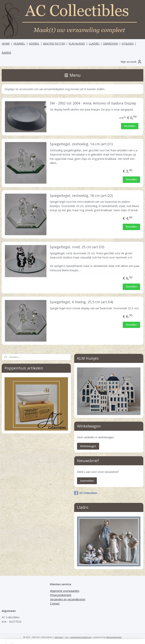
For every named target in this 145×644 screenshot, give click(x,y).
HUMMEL (19, 44)
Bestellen (130, 126)
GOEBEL (34, 44)
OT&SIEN (128, 44)
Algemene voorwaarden (65, 591)
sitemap (59, 637)
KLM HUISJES (77, 44)
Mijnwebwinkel (114, 637)
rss (67, 637)
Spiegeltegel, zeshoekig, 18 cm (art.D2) (81, 196)
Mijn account (131, 62)
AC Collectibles (86, 493)
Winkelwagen (88, 446)
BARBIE (6, 53)
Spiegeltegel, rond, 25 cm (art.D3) (77, 247)
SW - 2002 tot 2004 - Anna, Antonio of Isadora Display (93, 103)
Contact (55, 603)
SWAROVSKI (111, 44)
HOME (6, 44)
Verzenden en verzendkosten (68, 599)
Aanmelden (87, 481)
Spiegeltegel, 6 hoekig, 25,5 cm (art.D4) (81, 302)
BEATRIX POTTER (54, 44)
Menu (73, 75)
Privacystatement (61, 595)
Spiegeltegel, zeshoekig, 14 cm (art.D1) (81, 144)
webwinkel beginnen (81, 637)
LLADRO (94, 44)
